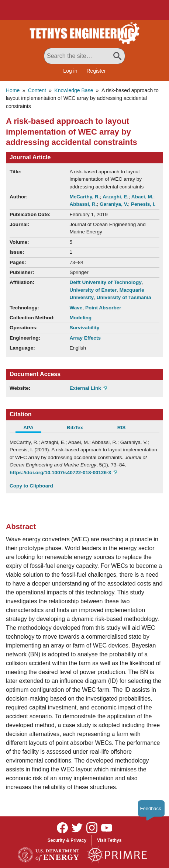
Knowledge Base (74, 90)
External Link (85, 388)
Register (96, 71)
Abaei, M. (142, 197)
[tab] (33, 428)
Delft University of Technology (105, 282)
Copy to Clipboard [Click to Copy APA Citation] (31, 486)
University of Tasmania (124, 297)
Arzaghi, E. (115, 197)
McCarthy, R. (84, 197)
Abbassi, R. (83, 204)
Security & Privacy (67, 840)
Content (37, 90)
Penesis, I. (143, 204)
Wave (76, 308)
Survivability (84, 328)
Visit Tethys (109, 840)
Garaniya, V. (114, 204)
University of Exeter (93, 290)
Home (13, 90)
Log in (70, 71)
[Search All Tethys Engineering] (84, 56)
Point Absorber (103, 308)
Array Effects (85, 338)
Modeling (80, 318)
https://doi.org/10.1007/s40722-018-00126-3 (60, 473)
